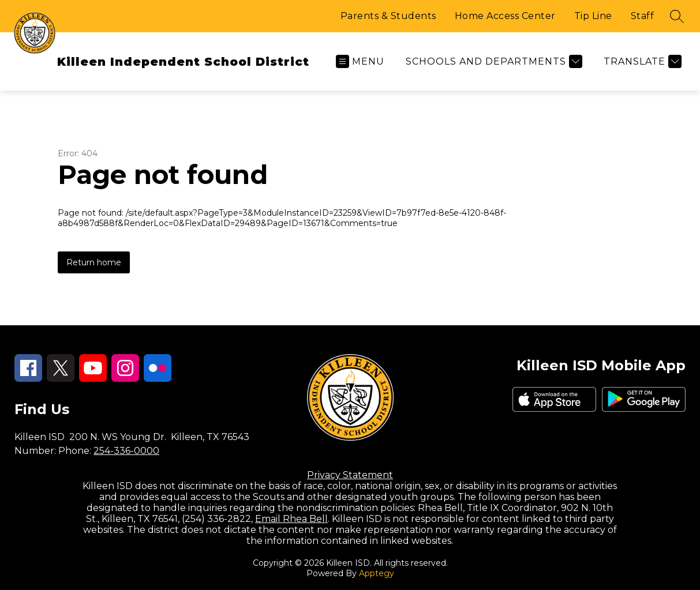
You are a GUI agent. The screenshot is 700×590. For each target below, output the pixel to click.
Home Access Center (505, 16)
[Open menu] (360, 61)
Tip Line (593, 16)
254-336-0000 (126, 451)
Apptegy (377, 573)
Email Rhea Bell (291, 519)
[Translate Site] (641, 61)
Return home (94, 262)
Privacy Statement (350, 475)
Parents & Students (388, 16)
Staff (643, 16)
